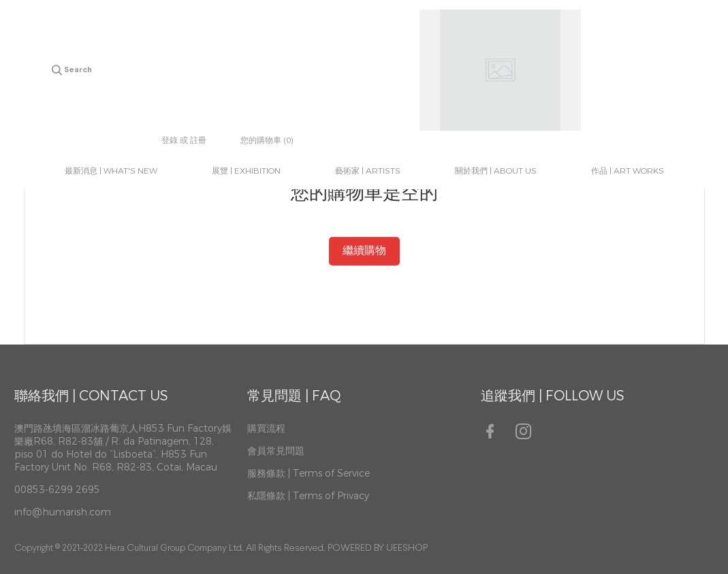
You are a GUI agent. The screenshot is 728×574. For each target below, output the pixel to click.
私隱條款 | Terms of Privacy (308, 496)
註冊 (198, 140)
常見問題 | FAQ (294, 396)
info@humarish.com (63, 512)
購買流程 (266, 429)
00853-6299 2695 (57, 490)
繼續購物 (364, 251)
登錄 (170, 140)
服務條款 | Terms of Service (308, 474)
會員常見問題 (276, 451)
